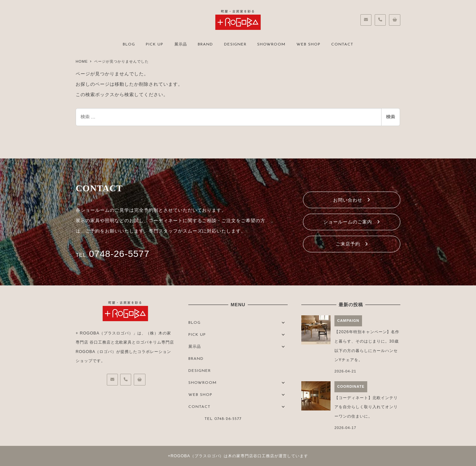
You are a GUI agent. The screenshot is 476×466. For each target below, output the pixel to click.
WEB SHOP (200, 395)
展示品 (195, 347)
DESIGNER (200, 371)
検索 (391, 117)
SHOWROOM (202, 383)
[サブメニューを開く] (283, 322)
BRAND (196, 359)
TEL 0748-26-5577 (223, 419)
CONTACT (199, 407)
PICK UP (197, 335)
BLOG (194, 323)
